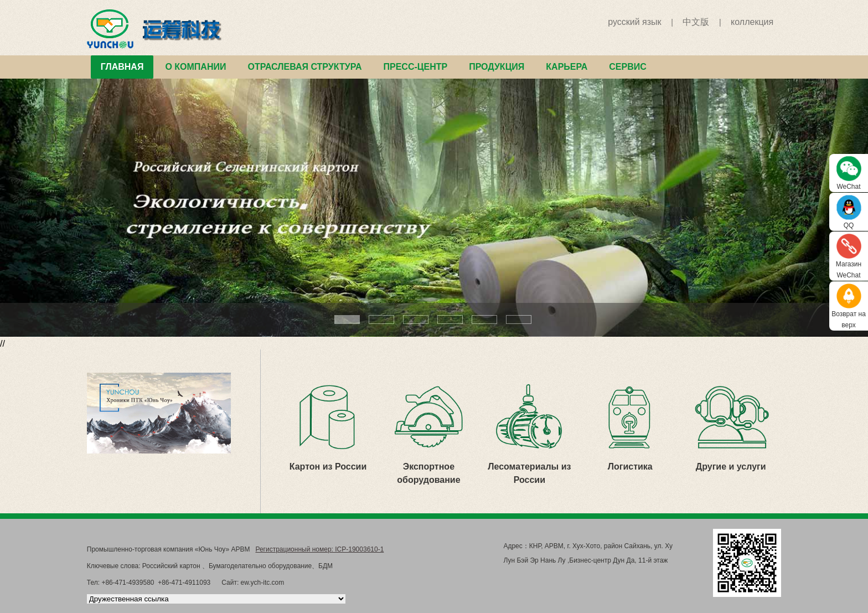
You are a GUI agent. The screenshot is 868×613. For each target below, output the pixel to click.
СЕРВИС (628, 67)
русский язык (634, 22)
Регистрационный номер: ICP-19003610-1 (319, 549)
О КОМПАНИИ (195, 67)
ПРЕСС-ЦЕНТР (415, 67)
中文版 (696, 22)
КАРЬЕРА (567, 67)
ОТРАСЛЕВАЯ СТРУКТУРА (304, 67)
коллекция (752, 22)
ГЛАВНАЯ (122, 67)
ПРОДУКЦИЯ (497, 67)
